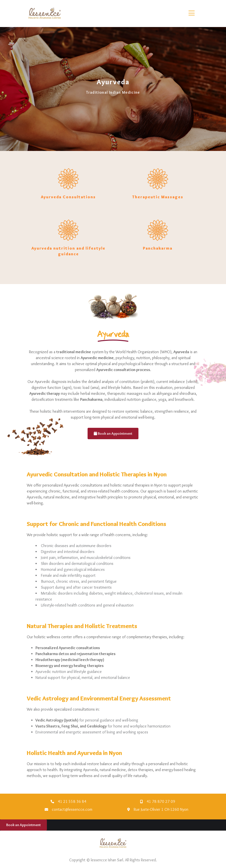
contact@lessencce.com (72, 809)
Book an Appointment (113, 434)
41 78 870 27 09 (161, 801)
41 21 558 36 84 (72, 801)
